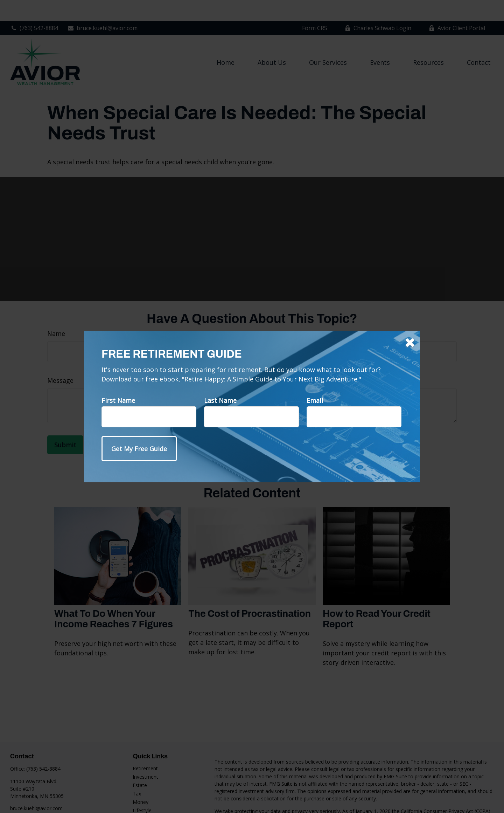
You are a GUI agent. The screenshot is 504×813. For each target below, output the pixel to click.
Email (315, 400)
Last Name (220, 400)
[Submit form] (139, 449)
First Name (118, 400)
